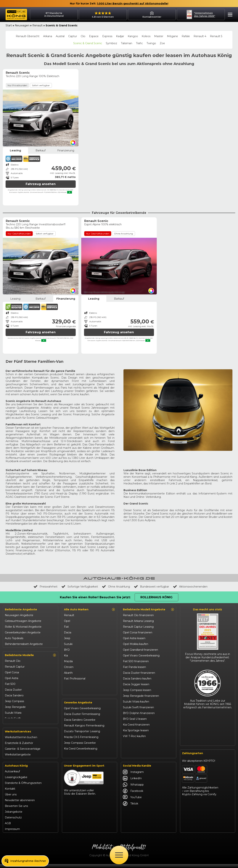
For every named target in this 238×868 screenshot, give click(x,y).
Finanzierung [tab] (66, 150)
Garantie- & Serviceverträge (23, 753)
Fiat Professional (75, 679)
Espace (94, 36)
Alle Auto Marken (90, 609)
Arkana (48, 36)
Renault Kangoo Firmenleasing (84, 730)
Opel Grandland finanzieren (140, 650)
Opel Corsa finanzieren (138, 632)
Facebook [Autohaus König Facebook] (133, 795)
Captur (73, 36)
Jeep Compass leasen (137, 690)
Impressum (12, 833)
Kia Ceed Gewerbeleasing (81, 753)
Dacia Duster (13, 690)
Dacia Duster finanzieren (139, 673)
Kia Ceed (11, 724)
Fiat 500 (10, 684)
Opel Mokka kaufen (136, 644)
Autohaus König (16, 770)
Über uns (11, 798)
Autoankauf (12, 775)
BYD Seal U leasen (135, 719)
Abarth (68, 673)
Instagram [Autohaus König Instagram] (133, 776)
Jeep (67, 638)
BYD (67, 650)
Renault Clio (13, 661)
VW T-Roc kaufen (134, 736)
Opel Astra (12, 678)
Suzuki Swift (13, 718)
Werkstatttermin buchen (21, 741)
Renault (37, 25)
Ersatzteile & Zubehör (19, 747)
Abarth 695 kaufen (135, 753)
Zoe (162, 43)
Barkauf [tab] (41, 150)
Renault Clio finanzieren (138, 615)
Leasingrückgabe (16, 781)
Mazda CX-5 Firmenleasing (81, 741)
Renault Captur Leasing (138, 627)
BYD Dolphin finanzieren (139, 713)
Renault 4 (200, 36)
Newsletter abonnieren (20, 804)
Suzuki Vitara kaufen (136, 702)
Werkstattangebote (18, 758)
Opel (67, 621)
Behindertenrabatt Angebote (24, 644)
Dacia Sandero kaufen (137, 679)
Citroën (69, 667)
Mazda (68, 661)
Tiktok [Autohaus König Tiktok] (131, 807)
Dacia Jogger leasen (136, 684)
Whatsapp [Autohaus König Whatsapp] (133, 788)
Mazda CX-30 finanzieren (139, 742)
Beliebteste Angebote (21, 609)
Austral (60, 36)
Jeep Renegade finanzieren (141, 696)
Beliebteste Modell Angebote (149, 609)
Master (159, 36)
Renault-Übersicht (28, 36)
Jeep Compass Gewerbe (80, 747)
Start (9, 25)
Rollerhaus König (156, 597)
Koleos (146, 36)
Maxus (68, 690)
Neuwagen (22, 25)
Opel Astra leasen (134, 638)
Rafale (186, 36)
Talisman (127, 43)
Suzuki (68, 644)
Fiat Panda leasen (134, 667)
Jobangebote (14, 816)
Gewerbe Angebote (78, 707)
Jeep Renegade (15, 707)
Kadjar (120, 36)
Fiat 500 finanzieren (136, 661)
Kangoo (133, 36)
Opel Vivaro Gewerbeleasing (82, 713)
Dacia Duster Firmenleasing (82, 718)
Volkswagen (72, 684)
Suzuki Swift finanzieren (138, 707)
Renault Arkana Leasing (138, 621)
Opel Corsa (12, 672)
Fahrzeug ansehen (41, 184)
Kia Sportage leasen (136, 730)
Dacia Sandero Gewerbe (80, 724)
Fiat (66, 627)
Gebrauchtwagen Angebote (23, 621)
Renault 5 (216, 36)
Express (107, 36)
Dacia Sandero (14, 695)
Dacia (68, 632)
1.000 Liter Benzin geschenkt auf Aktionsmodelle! (133, 4)
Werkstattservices (18, 735)
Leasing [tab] (15, 150)
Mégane (172, 36)
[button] (229, 15)
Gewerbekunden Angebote (23, 632)
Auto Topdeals (14, 638)
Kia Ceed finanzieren (136, 725)
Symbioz (111, 43)
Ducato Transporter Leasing (82, 736)
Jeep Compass (14, 701)
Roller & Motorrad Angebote (23, 627)
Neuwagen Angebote (19, 615)
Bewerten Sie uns (16, 810)
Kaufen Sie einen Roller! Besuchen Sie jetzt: (95, 597)
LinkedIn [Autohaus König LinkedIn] (132, 782)
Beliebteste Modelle (30, 655)
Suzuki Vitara (13, 713)
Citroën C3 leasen (134, 748)
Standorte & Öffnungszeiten (23, 787)
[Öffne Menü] (119, 855)
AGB (8, 827)
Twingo (151, 43)
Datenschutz (13, 821)
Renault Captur (15, 667)
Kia (66, 656)
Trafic (139, 43)
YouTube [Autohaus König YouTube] (132, 801)
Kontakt (10, 793)
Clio (83, 36)
